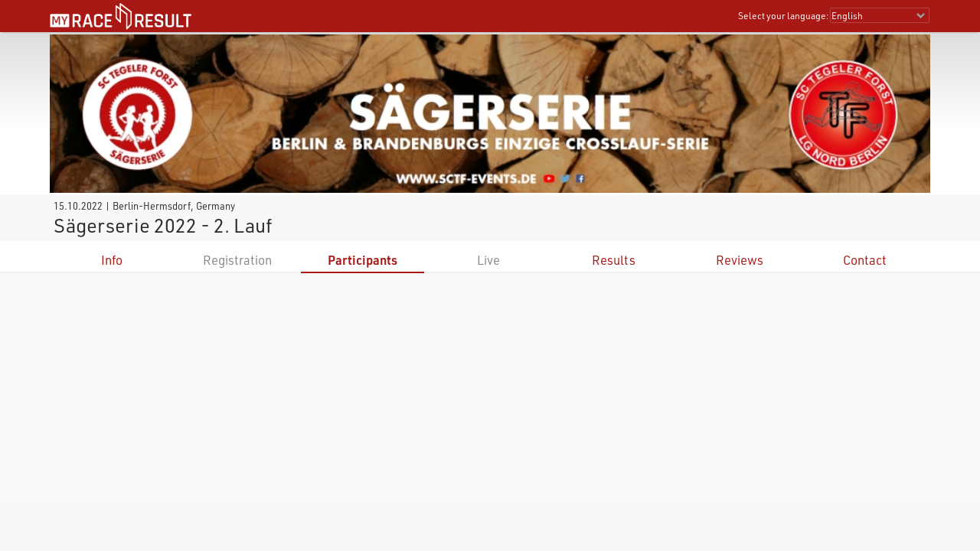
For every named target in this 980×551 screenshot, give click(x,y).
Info (112, 260)
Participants (363, 260)
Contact (865, 260)
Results (614, 260)
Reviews (740, 260)
